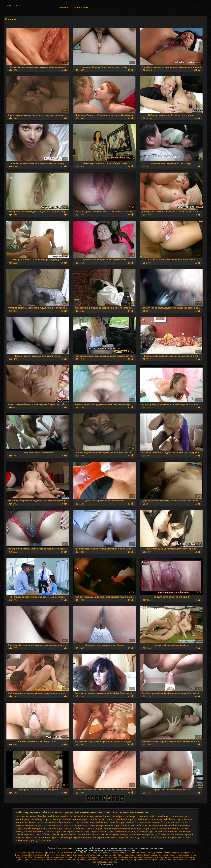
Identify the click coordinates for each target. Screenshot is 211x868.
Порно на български (32, 860)
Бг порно (107, 855)
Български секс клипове (88, 853)
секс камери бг (38, 834)
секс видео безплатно (98, 860)
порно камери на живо (130, 828)
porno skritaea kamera (117, 819)
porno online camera (72, 819)
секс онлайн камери (88, 834)
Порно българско (35, 853)
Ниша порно (81, 7)
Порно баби (27, 857)
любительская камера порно (151, 825)
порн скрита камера (106, 828)
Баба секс (124, 857)
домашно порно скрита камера (41, 825)
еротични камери (95, 825)
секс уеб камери (160, 834)
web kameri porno (105, 822)
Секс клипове (136, 857)
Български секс (187, 853)
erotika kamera (86, 816)
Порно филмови (119, 853)
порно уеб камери (138, 831)
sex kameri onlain (54, 822)
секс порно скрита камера (114, 834)
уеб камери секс (45, 840)
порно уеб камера (118, 831)
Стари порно (133, 853)
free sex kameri (102, 816)
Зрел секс (158, 853)
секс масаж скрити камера (61, 834)
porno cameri (177, 816)
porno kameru (53, 819)
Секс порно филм (64, 855)
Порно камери (14, 6)
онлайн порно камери (60, 828)
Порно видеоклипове (133, 855)
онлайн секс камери (84, 828)
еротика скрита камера (72, 825)
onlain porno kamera (137, 816)
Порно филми (182, 855)
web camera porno (85, 822)
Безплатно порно (94, 855)
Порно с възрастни (52, 853)
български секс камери (147, 822)
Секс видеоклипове (55, 857)
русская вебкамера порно (163, 831)
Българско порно (95, 857)
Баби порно (117, 855)
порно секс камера (43, 831)
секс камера (184, 831)
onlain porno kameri (159, 816)
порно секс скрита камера (69, 831)
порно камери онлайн (155, 828)
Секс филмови (69, 853)
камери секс (128, 825)
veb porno (69, 822)
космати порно (111, 857)
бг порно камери (125, 822)
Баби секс (21, 853)
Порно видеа (126, 860)
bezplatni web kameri (49, 816)
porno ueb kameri (139, 819)
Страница (63, 7)
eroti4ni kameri (69, 816)
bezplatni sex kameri (26, 816)
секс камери (22, 834)
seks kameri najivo (173, 819)
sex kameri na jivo (34, 822)
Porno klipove (21, 855)
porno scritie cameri (94, 819)
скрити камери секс (108, 837)
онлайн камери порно (35, 828)
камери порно (113, 825)
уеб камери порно (25, 840)
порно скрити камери (95, 831)
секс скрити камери (139, 834)
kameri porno (119, 816)
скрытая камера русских (132, 837)
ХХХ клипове (179, 860)
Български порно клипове (160, 860)
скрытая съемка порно (159, 837)
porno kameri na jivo (34, 819)
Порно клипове (140, 860)
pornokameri (156, 819)
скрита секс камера (61, 837)
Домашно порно (171, 853)
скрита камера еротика (37, 837)
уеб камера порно (182, 837)
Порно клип (39, 857)
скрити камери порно (84, 837)
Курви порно (178, 857)
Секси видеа (146, 853)
